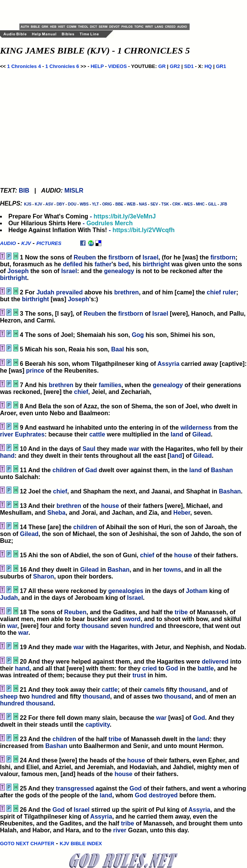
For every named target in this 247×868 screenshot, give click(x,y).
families (110, 385)
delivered (215, 662)
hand (7, 456)
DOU (72, 204)
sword (132, 619)
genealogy (119, 271)
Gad (91, 470)
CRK (176, 204)
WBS (84, 204)
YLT (95, 204)
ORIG (107, 204)
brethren (126, 292)
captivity (98, 725)
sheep (9, 696)
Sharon (44, 576)
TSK (165, 204)
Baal (117, 349)
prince (35, 371)
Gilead (202, 434)
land (177, 434)
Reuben (85, 257)
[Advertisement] (108, 11)
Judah (45, 292)
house (110, 506)
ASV (49, 204)
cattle (97, 434)
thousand (95, 626)
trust (139, 675)
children (64, 470)
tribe (181, 612)
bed (123, 264)
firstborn (121, 257)
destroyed (163, 795)
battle (206, 668)
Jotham (197, 591)
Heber (182, 513)
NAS (143, 204)
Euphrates (30, 434)
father (103, 264)
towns (173, 570)
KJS (28, 204)
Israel (150, 257)
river (7, 434)
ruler (230, 292)
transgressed (75, 788)
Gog (138, 335)
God (172, 668)
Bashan (222, 470)
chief (214, 292)
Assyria (168, 364)
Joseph (18, 271)
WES (188, 204)
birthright (156, 264)
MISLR (74, 191)
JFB (224, 204)
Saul (89, 449)
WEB (131, 204)
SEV (154, 204)
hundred (142, 626)
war (134, 449)
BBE (119, 204)
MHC (200, 204)
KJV (38, 204)
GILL (212, 204)
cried (149, 668)
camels (154, 690)
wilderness (196, 428)
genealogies (126, 591)
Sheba (56, 513)
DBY (61, 204)
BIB (24, 191)
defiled (73, 264)
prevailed (70, 292)
